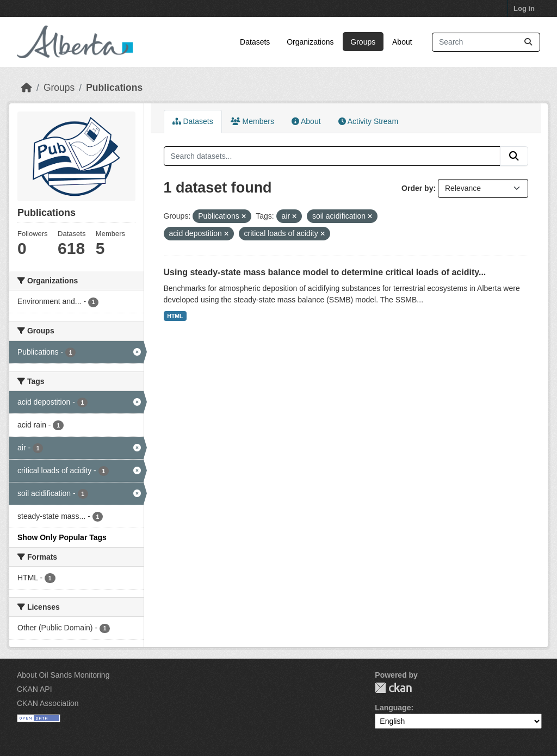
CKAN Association (48, 703)
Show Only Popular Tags (62, 537)
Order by (417, 188)
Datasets (255, 42)
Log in (524, 8)
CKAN (393, 688)
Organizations (310, 42)
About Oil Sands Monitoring (63, 675)
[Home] (27, 88)
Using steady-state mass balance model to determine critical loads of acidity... (325, 272)
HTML (175, 316)
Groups (363, 42)
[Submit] (528, 42)
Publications (114, 88)
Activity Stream (368, 121)
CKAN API (35, 689)
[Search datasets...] (486, 42)
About (402, 42)
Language (393, 708)
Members (252, 121)
